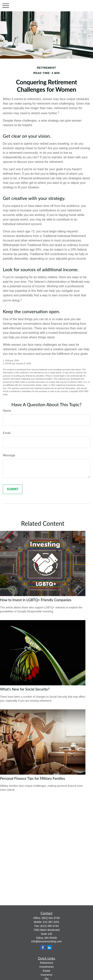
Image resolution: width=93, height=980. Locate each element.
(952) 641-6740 (51, 918)
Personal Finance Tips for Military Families (33, 778)
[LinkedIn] (49, 947)
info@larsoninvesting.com (47, 941)
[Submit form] (13, 489)
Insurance (46, 975)
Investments (46, 967)
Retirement (46, 963)
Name (7, 411)
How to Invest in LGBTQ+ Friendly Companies (36, 600)
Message (9, 455)
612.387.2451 (51, 922)
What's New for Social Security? (25, 689)
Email (7, 433)
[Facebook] (43, 947)
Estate (46, 971)
